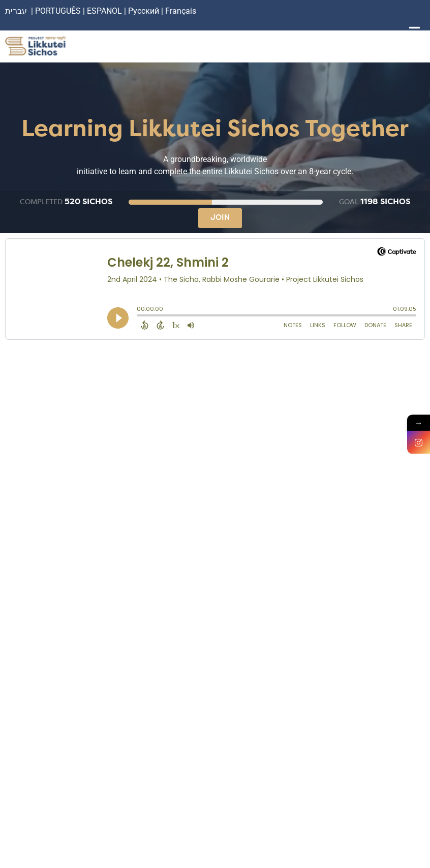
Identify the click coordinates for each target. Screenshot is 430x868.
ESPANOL (104, 11)
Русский (145, 11)
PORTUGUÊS (58, 11)
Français (181, 11)
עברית (16, 11)
